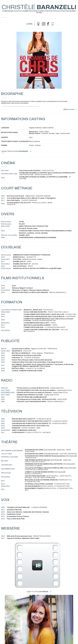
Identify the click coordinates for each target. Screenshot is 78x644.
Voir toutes (39, 592)
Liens (29, 24)
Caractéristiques (16, 151)
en (53, 25)
